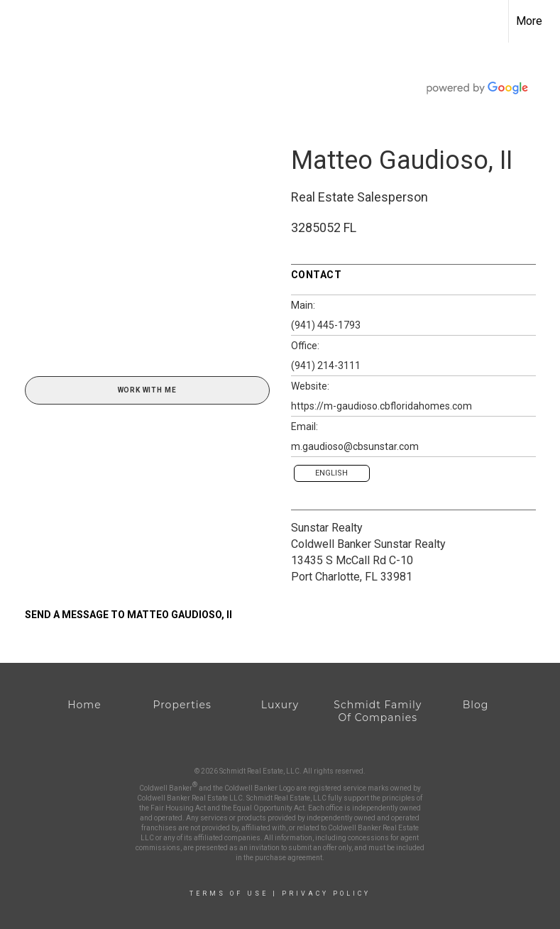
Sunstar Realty (327, 528)
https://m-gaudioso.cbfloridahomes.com (381, 406)
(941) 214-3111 (326, 365)
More (529, 21)
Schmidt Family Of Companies (378, 711)
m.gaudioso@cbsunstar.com (355, 446)
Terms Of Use (229, 894)
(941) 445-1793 (326, 325)
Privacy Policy (326, 894)
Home (84, 705)
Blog (476, 705)
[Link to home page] (18, 21)
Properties (182, 705)
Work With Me (147, 390)
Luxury (280, 705)
